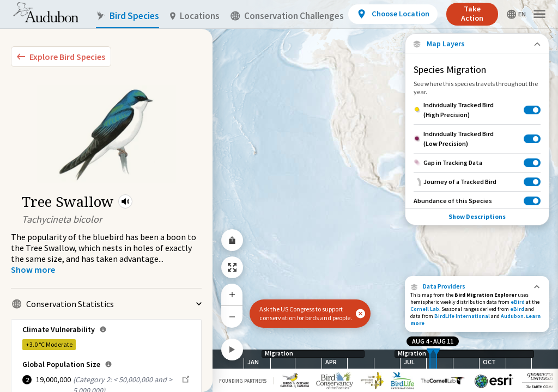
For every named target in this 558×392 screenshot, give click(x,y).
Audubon (512, 316)
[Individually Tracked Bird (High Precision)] (477, 110)
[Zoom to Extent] (232, 267)
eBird (518, 302)
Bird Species (128, 16)
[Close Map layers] (477, 44)
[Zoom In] (232, 295)
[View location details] (393, 14)
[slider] (430, 359)
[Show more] (33, 269)
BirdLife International (462, 316)
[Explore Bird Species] (61, 57)
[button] (125, 201)
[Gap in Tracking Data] (477, 163)
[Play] (232, 350)
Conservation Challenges (287, 16)
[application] (279, 196)
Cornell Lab (425, 309)
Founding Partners (243, 381)
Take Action (472, 13)
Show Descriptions (477, 216)
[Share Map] (232, 240)
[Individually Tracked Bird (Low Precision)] (477, 139)
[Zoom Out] (232, 317)
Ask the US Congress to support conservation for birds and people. (306, 313)
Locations (195, 16)
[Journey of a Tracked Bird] (477, 182)
